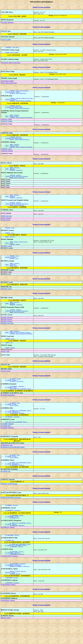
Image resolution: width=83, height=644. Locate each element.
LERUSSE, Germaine (12, 101)
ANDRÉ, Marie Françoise (17, 184)
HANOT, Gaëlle (5, 365)
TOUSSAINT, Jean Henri (13, 48)
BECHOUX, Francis (11, 267)
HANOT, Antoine (15, 173)
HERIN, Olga (10, 252)
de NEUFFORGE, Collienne (13, 588)
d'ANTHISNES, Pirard (12, 602)
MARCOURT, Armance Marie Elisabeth (21, 103)
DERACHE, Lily (10, 241)
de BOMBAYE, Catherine (8, 548)
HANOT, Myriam (6, 228)
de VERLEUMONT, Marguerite (9, 578)
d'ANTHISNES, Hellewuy (13, 607)
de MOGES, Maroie (16, 598)
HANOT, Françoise (6, 226)
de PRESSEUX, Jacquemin (17, 401)
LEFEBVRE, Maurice (16, 108)
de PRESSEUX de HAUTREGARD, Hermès (13, 464)
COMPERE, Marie (11, 352)
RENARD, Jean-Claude (7, 335)
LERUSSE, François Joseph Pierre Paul (22, 100)
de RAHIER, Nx (15, 538)
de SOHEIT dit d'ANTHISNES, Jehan (21, 565)
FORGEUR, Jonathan (7, 125)
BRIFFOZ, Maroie (11, 596)
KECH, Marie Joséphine (7, 81)
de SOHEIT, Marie (11, 544)
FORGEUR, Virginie (6, 123)
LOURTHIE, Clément (16, 181)
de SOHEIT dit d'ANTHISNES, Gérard (21, 427)
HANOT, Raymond (15, 118)
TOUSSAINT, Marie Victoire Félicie (11, 63)
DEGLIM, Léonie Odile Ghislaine (20, 111)
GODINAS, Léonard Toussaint (9, 502)
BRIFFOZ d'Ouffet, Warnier (18, 595)
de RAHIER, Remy (6, 443)
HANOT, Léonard (11, 245)
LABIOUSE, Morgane (7, 156)
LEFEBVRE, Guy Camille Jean (14, 109)
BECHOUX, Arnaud (6, 255)
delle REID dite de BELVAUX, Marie (21, 404)
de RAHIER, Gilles (16, 393)
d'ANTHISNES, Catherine (17, 576)
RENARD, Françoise (7, 332)
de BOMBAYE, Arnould (12, 524)
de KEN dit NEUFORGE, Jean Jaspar (11, 516)
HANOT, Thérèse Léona (12, 119)
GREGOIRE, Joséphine (17, 176)
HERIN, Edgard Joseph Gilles (19, 251)
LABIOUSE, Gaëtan (6, 154)
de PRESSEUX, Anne (12, 402)
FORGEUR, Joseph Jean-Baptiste (20, 92)
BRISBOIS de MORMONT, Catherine (20, 589)
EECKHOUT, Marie (15, 253)
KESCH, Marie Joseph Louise (9, 83)
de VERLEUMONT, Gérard (17, 535)
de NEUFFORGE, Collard (17, 574)
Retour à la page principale (42, 7)
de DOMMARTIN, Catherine (13, 529)
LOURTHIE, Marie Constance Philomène (22, 121)
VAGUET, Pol (10, 356)
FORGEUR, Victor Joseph (13, 93)
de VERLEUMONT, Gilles (13, 536)
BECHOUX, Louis (11, 236)
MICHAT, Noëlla (11, 361)
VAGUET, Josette (6, 385)
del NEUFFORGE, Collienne (18, 586)
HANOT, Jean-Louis (6, 224)
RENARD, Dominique (7, 330)
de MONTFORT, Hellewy (17, 568)
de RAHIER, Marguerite (7, 445)
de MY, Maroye (15, 421)
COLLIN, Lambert (6, 40)
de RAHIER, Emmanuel (7, 441)
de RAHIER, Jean (15, 418)
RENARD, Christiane (7, 334)
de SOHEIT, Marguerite (17, 396)
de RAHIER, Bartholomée (8, 410)
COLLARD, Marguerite (7, 22)
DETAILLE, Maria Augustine (18, 94)
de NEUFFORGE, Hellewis (17, 429)
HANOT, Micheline (11, 275)
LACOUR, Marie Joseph (12, 53)
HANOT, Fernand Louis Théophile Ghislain (18, 345)
